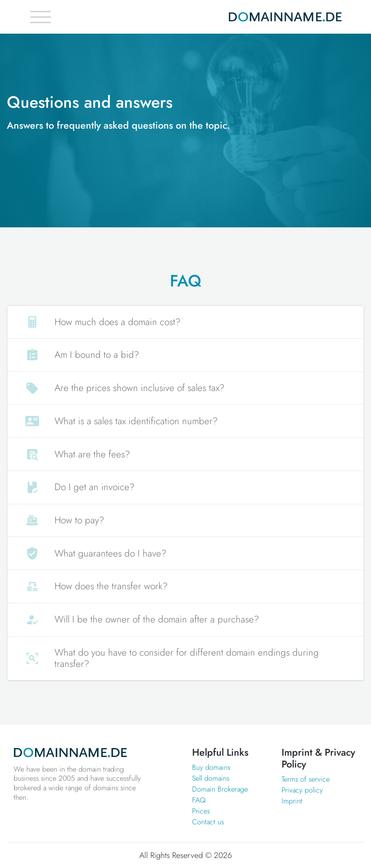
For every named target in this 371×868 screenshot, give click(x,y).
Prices (201, 811)
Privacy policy (302, 790)
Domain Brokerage (220, 789)
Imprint (292, 801)
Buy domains (211, 767)
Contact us (208, 822)
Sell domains (211, 778)
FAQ (199, 800)
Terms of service (306, 779)
